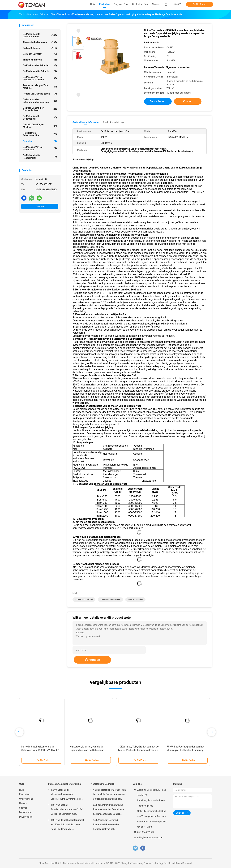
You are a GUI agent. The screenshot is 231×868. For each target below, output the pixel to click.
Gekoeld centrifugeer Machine (40, 126)
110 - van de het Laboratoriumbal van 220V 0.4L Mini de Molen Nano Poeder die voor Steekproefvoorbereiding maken (67, 825)
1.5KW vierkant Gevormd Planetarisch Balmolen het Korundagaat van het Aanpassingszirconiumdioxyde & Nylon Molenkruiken (109, 825)
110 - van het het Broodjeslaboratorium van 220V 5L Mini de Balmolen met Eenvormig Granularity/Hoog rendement (67, 810)
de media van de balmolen (40, 71)
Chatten (40, 207)
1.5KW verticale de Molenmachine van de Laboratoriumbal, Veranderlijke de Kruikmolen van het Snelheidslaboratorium (66, 795)
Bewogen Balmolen (40, 54)
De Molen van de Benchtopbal (40, 117)
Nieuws (23, 803)
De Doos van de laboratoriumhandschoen (40, 101)
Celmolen (40, 141)
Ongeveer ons (26, 799)
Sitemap (23, 808)
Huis (21, 790)
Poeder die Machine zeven (40, 94)
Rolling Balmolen (40, 48)
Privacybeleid (26, 817)
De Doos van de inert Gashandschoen (40, 109)
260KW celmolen (135, 600)
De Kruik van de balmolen (40, 65)
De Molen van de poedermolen (40, 157)
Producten (24, 794)
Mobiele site (25, 812)
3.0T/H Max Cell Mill (84, 600)
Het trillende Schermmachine (40, 134)
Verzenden (92, 660)
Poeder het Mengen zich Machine (40, 87)
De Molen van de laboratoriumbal (40, 35)
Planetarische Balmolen (40, 42)
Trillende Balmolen (40, 60)
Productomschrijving (113, 122)
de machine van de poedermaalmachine (40, 78)
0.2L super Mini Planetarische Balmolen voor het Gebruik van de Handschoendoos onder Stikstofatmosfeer (108, 810)
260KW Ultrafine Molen (110, 600)
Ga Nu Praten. (200, 4)
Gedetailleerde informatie (86, 122)
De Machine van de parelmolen (40, 148)
